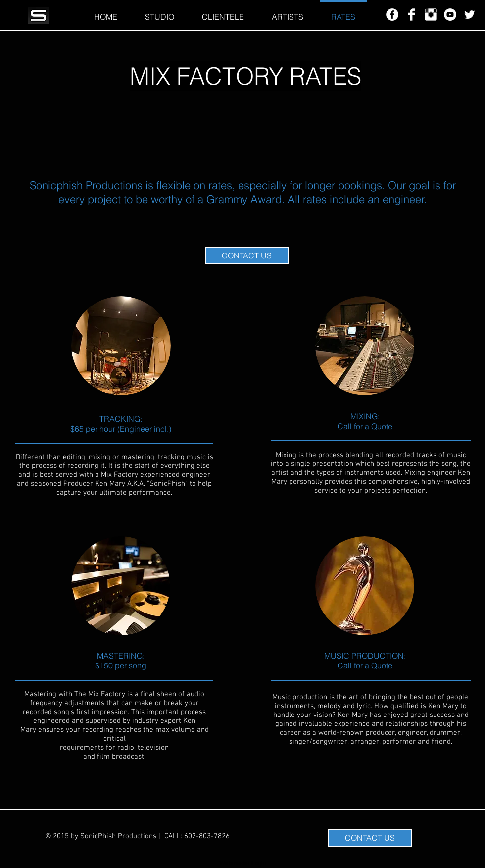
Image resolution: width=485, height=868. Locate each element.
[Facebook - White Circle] (392, 15)
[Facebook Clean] (412, 15)
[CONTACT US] (247, 255)
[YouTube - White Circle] (450, 15)
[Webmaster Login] (243, 863)
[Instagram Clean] (431, 15)
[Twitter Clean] (469, 15)
